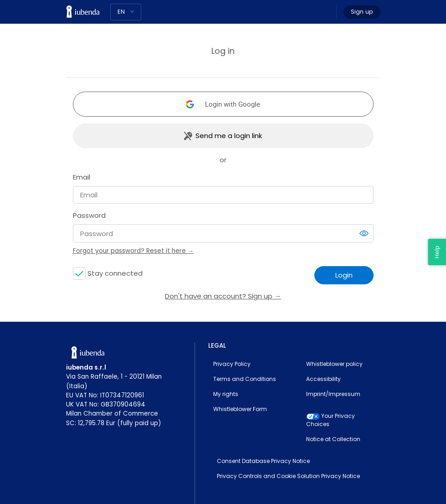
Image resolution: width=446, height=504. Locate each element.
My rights (226, 394)
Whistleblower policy (334, 364)
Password (89, 215)
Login (344, 275)
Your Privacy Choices (331, 420)
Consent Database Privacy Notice (263, 461)
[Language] (126, 12)
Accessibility (323, 379)
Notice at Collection (333, 439)
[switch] (364, 233)
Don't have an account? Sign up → (223, 296)
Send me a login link (229, 136)
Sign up (362, 12)
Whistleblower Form (240, 409)
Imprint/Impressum (333, 394)
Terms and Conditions (245, 379)
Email (82, 177)
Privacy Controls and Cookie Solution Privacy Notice (288, 476)
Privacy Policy (232, 364)
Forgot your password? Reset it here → (133, 251)
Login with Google (233, 104)
